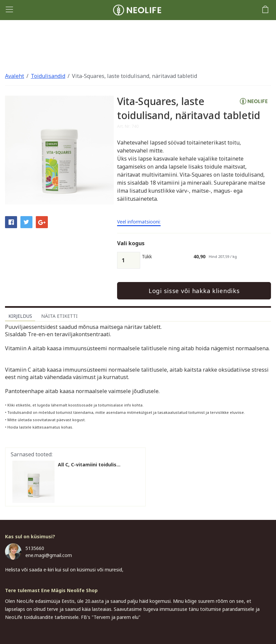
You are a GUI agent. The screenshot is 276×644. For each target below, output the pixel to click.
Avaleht (15, 76)
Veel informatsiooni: (139, 222)
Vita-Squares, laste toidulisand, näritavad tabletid (134, 76)
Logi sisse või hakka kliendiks (194, 291)
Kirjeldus (20, 316)
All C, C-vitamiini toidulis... (89, 465)
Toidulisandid (48, 76)
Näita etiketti (59, 316)
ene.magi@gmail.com (49, 555)
